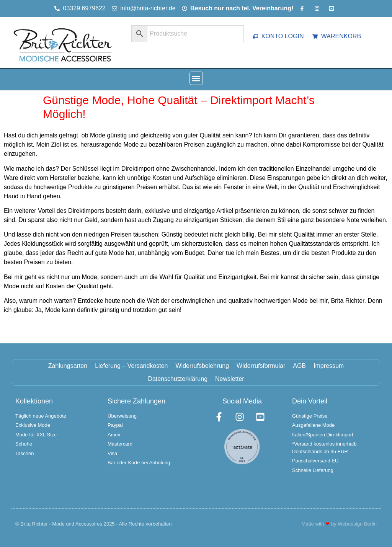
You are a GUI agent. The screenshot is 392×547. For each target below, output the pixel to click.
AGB (299, 366)
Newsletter (230, 379)
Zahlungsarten (68, 366)
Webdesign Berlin (357, 524)
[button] (196, 78)
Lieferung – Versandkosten (131, 366)
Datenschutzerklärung (178, 379)
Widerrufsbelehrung (202, 366)
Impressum (329, 366)
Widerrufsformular (261, 366)
